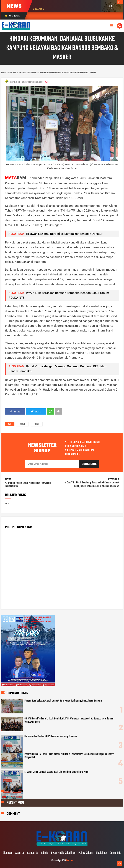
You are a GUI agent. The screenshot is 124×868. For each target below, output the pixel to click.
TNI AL (37, 424)
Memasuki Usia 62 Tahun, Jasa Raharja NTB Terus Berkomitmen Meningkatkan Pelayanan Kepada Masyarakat (69, 756)
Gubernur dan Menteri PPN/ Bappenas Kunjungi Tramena (51, 736)
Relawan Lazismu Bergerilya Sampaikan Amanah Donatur (64, 234)
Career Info (115, 853)
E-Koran (69, 861)
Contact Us (33, 853)
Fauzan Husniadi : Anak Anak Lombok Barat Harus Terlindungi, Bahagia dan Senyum (63, 701)
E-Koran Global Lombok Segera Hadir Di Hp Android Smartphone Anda (56, 772)
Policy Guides (86, 853)
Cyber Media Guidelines (63, 853)
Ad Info (45, 853)
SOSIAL (22, 424)
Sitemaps (8, 853)
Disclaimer (101, 853)
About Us (20, 853)
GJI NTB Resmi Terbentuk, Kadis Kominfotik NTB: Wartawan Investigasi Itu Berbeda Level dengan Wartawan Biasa (69, 720)
